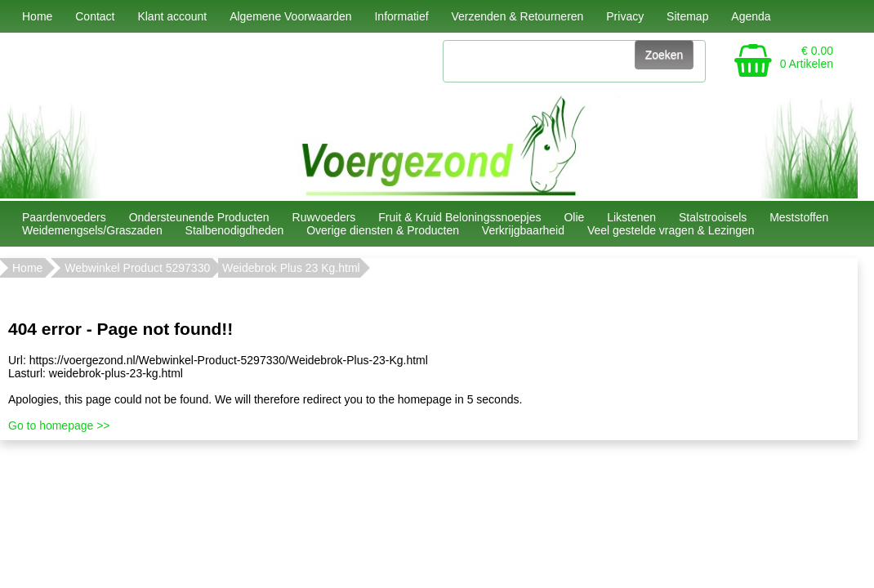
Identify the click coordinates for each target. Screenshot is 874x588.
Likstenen (631, 217)
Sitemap (687, 16)
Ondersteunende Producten (199, 217)
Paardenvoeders (64, 217)
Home (37, 16)
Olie (574, 217)
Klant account (172, 16)
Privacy (625, 16)
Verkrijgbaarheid (523, 230)
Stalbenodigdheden (235, 230)
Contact (95, 16)
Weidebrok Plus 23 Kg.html (291, 268)
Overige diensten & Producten (383, 230)
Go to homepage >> (59, 425)
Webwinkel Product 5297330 (137, 268)
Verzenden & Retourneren (517, 16)
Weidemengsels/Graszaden (92, 230)
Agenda (751, 16)
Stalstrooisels (713, 217)
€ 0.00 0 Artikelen (807, 57)
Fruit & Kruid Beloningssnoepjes (459, 217)
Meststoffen (799, 217)
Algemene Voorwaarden (290, 16)
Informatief (401, 16)
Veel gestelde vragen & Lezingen (671, 230)
